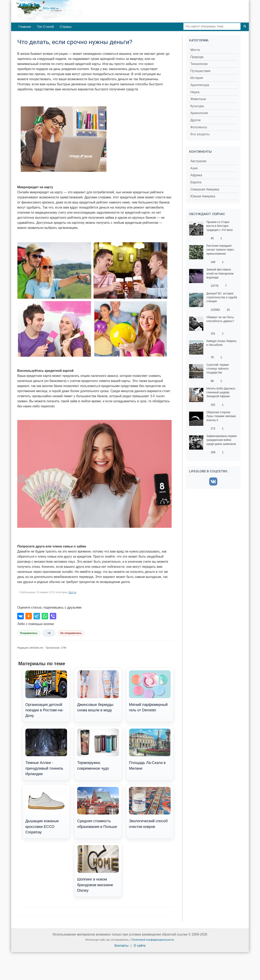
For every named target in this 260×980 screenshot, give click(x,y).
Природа (197, 57)
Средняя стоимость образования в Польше (98, 808)
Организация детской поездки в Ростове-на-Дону (46, 694)
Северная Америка (205, 189)
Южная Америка (203, 196)
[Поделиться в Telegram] (37, 616)
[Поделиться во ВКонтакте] (21, 616)
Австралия (198, 161)
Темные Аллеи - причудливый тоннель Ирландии (46, 752)
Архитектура (200, 85)
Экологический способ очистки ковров (150, 808)
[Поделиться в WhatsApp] (45, 616)
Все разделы (200, 134)
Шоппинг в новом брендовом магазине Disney (98, 869)
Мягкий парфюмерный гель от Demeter (150, 691)
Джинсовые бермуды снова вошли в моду (98, 691)
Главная (25, 27)
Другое (72, 592)
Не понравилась (71, 633)
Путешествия (200, 71)
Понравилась (29, 633)
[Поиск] (245, 26)
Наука (195, 92)
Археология (199, 113)
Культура (197, 106)
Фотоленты (199, 127)
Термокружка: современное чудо (98, 750)
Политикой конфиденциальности (153, 940)
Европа (196, 182)
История (197, 78)
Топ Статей (45, 27)
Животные (198, 99)
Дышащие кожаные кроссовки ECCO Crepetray (46, 811)
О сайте (140, 946)
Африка (196, 175)
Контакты (122, 946)
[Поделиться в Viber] (53, 616)
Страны (66, 27)
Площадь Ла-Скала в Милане (150, 750)
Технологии (199, 64)
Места (195, 50)
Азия (194, 168)
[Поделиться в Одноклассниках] (29, 616)
